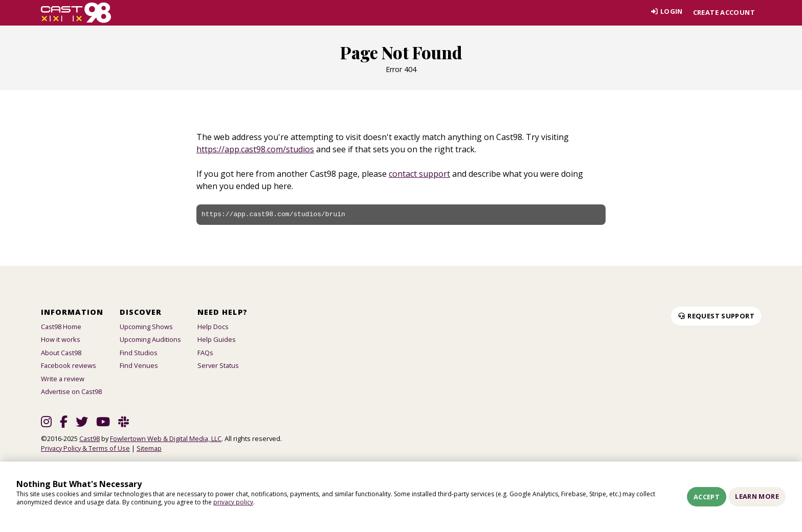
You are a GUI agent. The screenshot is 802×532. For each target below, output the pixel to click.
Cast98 (90, 438)
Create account (724, 12)
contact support (419, 174)
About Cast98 (61, 353)
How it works (61, 339)
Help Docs (213, 327)
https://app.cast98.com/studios (255, 149)
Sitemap (149, 448)
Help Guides (217, 339)
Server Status (218, 365)
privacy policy (233, 502)
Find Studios (139, 353)
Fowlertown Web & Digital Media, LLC (166, 438)
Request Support (716, 316)
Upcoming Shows (146, 327)
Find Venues (139, 365)
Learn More (757, 496)
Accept (707, 497)
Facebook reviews (69, 365)
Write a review (63, 379)
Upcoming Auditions (150, 339)
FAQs (205, 353)
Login (664, 12)
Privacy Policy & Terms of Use (85, 448)
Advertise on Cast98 (71, 391)
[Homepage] (76, 13)
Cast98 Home (61, 327)
